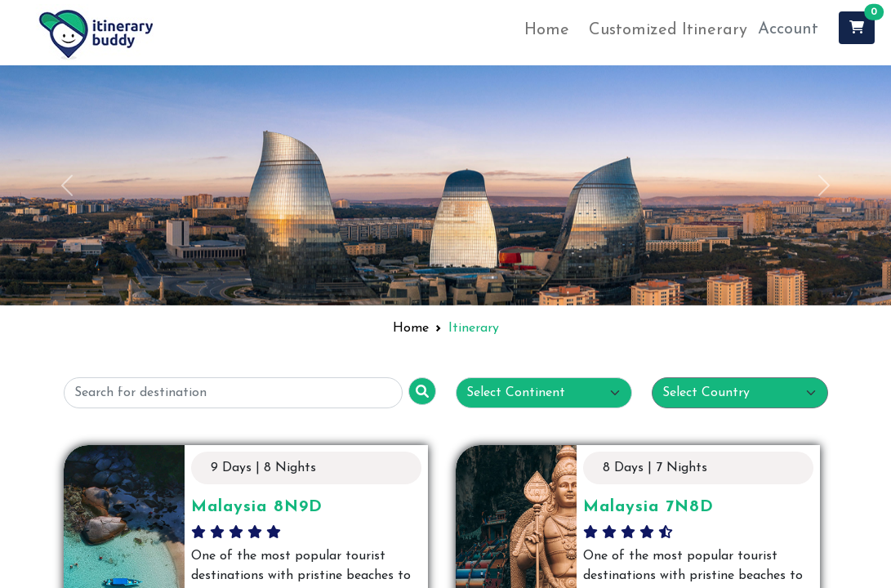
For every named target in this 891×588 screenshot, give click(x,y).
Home (547, 30)
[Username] (233, 393)
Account (788, 29)
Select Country (706, 393)
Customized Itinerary (668, 30)
